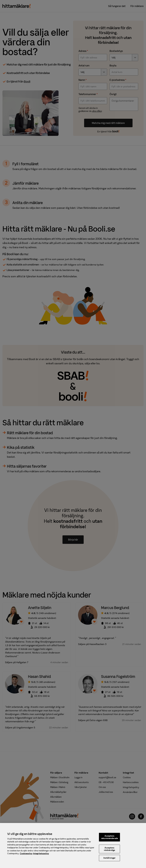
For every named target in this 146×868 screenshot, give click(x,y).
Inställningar (110, 859)
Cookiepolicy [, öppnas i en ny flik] (26, 854)
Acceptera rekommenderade (109, 838)
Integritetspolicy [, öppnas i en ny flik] (41, 854)
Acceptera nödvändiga (109, 850)
